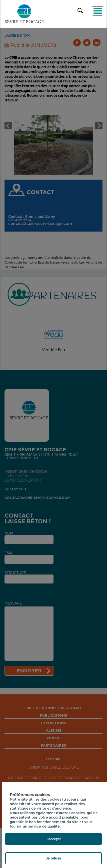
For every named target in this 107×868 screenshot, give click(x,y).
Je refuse (53, 858)
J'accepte (53, 839)
